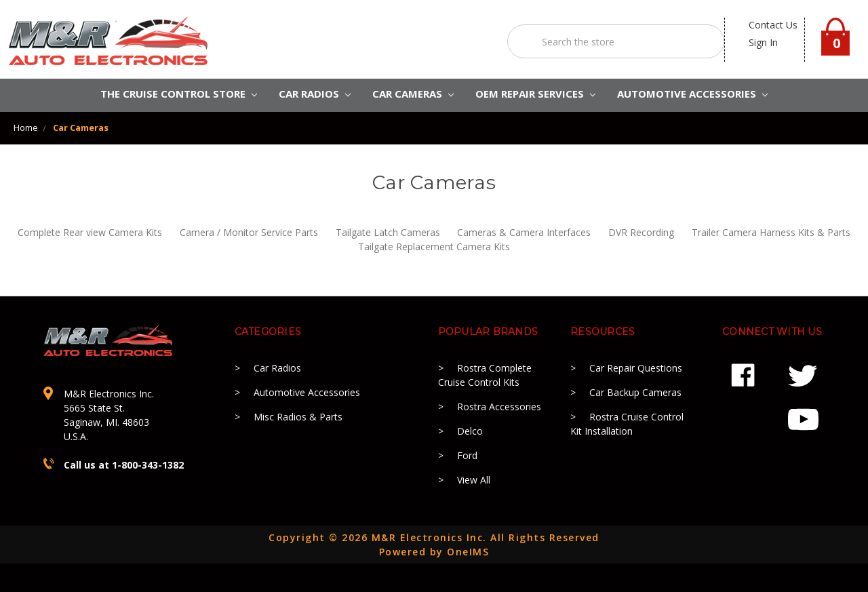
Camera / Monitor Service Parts (249, 232)
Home (26, 127)
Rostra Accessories (499, 407)
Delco (470, 431)
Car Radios (277, 368)
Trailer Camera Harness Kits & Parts (771, 232)
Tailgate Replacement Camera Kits (434, 246)
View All (474, 480)
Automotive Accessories (307, 392)
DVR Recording (641, 232)
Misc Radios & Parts (298, 417)
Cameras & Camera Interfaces (524, 232)
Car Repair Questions (636, 368)
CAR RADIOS (315, 94)
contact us (773, 25)
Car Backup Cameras (635, 392)
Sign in (763, 42)
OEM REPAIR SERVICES (535, 94)
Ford (467, 455)
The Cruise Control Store (179, 94)
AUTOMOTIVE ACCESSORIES (692, 94)
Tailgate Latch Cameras (388, 232)
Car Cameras (413, 94)
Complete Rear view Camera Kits (90, 232)
